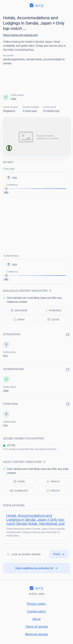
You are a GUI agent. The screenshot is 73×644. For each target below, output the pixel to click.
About (36, 619)
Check (59, 554)
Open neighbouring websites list (37, 568)
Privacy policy (36, 604)
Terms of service (36, 627)
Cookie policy (36, 611)
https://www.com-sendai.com (20, 35)
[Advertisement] (37, 79)
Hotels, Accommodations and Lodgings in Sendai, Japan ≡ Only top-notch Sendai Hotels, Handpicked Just (36, 520)
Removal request (37, 634)
